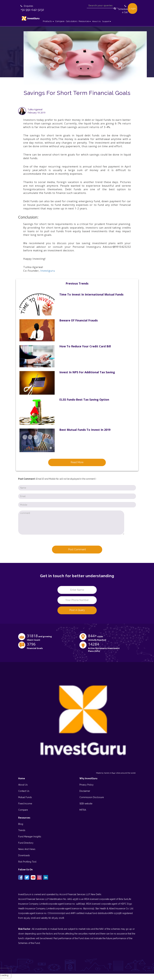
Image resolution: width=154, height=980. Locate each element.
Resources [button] (85, 21)
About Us (96, 21)
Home (22, 778)
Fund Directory (26, 843)
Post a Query (77, 610)
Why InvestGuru (88, 778)
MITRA (83, 810)
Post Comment (77, 549)
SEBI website (86, 804)
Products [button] (48, 21)
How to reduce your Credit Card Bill (85, 346)
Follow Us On (25, 870)
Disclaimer (85, 791)
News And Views (27, 849)
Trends (22, 830)
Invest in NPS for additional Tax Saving (87, 372)
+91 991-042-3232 (32, 10)
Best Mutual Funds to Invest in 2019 (85, 430)
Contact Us (24, 791)
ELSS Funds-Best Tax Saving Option (84, 400)
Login (132, 8)
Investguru (48, 271)
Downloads (24, 855)
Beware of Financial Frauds (78, 320)
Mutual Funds (25, 797)
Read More (77, 462)
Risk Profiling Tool (27, 862)
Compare (60, 21)
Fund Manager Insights (30, 837)
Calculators (72, 21)
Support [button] (107, 21)
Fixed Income (25, 804)
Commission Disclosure (92, 797)
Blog (21, 824)
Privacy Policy (86, 785)
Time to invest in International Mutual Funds (91, 294)
